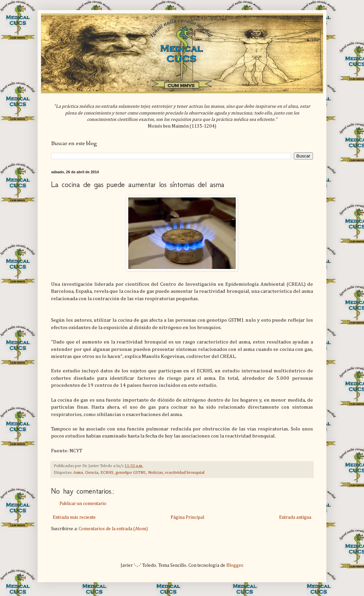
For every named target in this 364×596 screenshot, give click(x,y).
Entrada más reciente (74, 517)
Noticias (155, 473)
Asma (78, 473)
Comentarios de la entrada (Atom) (113, 529)
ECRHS (107, 473)
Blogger (235, 565)
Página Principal (187, 517)
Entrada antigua (295, 517)
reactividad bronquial (185, 473)
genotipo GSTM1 (131, 473)
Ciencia (92, 473)
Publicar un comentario (83, 504)
